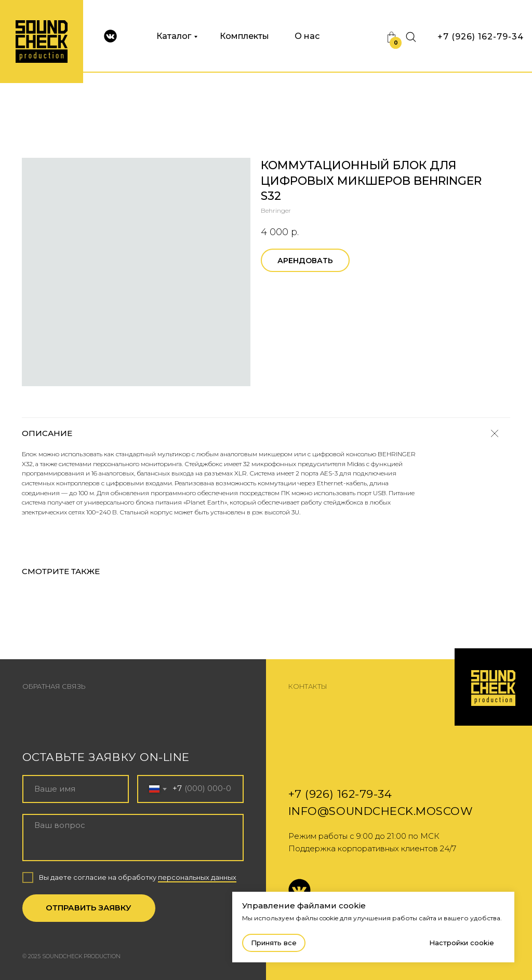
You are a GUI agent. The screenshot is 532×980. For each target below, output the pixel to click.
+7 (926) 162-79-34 (481, 37)
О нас (307, 36)
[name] (76, 789)
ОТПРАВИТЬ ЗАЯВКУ (89, 908)
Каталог (174, 36)
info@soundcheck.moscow (381, 811)
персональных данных (197, 877)
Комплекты (244, 36)
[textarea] (133, 838)
